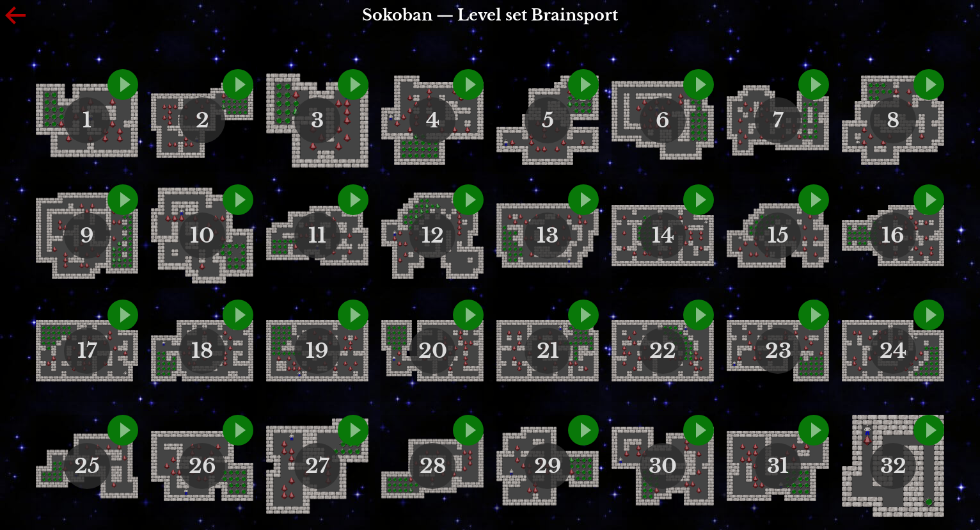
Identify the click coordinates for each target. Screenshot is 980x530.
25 (87, 466)
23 (778, 351)
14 (663, 236)
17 (87, 351)
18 (202, 351)
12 (433, 236)
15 (778, 236)
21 (548, 351)
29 (548, 466)
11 (317, 236)
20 (433, 351)
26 (202, 466)
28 (433, 466)
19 (317, 351)
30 (663, 466)
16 (893, 236)
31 (778, 466)
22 (663, 351)
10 (202, 236)
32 (893, 466)
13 (548, 236)
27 (317, 466)
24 (893, 351)
